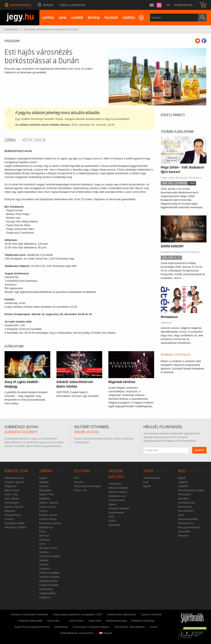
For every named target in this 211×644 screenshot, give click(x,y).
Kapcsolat (53, 621)
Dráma (43, 511)
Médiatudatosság (116, 621)
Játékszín (166, 323)
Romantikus (185, 507)
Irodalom (44, 569)
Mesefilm (183, 536)
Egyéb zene (12, 490)
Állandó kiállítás (118, 492)
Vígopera (45, 597)
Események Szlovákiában (130, 627)
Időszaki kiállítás (118, 488)
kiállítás (129, 18)
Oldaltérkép (61, 627)
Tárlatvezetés (117, 500)
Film (77, 478)
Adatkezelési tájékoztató (121, 614)
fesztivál (111, 18)
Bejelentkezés (183, 5)
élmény (94, 18)
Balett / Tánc (47, 494)
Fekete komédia (49, 585)
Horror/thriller (186, 511)
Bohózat (44, 536)
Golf (146, 482)
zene (63, 18)
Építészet (114, 525)
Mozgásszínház (48, 581)
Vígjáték (44, 482)
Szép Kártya (76, 621)
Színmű (44, 564)
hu (168, 5)
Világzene (10, 486)
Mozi (182, 471)
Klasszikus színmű (50, 523)
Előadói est (46, 527)
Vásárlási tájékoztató (30, 621)
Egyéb (43, 478)
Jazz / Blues (12, 498)
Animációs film (187, 503)
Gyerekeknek (117, 513)
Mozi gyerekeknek (189, 527)
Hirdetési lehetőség (143, 621)
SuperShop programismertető (32, 627)
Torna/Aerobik (151, 478)
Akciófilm (183, 498)
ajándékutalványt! (21, 432)
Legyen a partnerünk (73, 5)
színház (48, 18)
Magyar (106, 633)
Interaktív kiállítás (119, 508)
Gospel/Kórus (13, 515)
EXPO (112, 521)
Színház (46, 471)
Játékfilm (183, 486)
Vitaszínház (46, 589)
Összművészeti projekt (87, 486)
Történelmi (115, 484)
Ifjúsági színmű (48, 548)
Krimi (42, 544)
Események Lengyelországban (91, 627)
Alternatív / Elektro (15, 527)
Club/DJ (9, 519)
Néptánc (44, 552)
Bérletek (48, 5)
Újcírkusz (45, 540)
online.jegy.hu (87, 432)
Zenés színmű (48, 507)
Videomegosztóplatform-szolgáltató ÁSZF (77, 614)
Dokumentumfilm (188, 519)
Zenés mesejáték (49, 573)
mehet (199, 450)
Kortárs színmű (48, 515)
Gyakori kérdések (151, 614)
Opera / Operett (14, 507)
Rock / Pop (11, 494)
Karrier (154, 627)
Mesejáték (45, 490)
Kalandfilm (184, 531)
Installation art (117, 496)
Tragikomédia (47, 593)
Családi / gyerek (14, 482)
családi (77, 18)
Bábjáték (44, 498)
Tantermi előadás (49, 577)
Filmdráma (184, 494)
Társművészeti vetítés (191, 490)
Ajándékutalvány (21, 5)
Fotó (111, 517)
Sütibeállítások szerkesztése (77, 633)
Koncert (79, 482)
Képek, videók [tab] (34, 140)
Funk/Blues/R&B (14, 523)
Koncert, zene (16, 471)
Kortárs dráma (48, 519)
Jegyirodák (95, 621)
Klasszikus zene (14, 478)
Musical (44, 486)
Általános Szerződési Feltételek (29, 614)
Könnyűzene (12, 503)
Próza (43, 531)
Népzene (10, 511)
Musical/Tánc (186, 523)
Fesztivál (82, 471)
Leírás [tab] (10, 140)
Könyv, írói (80, 490)
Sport (148, 471)
